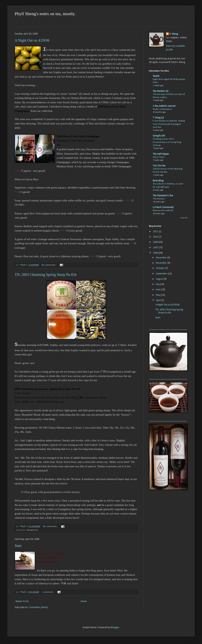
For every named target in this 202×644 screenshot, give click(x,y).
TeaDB (156, 76)
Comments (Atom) (38, 607)
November (162, 263)
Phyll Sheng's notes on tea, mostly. (45, 14)
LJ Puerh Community (163, 207)
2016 (156, 237)
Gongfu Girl (159, 136)
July (158, 284)
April (159, 300)
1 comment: (48, 592)
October (160, 268)
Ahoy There (159, 157)
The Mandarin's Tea (163, 196)
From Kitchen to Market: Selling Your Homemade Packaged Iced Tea (169, 124)
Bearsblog (158, 181)
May (158, 295)
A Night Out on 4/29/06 (32, 40)
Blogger (115, 627)
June (158, 290)
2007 (156, 248)
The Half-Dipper (161, 154)
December (162, 258)
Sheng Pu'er (32, 530)
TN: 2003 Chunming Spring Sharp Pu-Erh (46, 275)
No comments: (49, 265)
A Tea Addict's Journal (164, 106)
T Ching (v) (158, 118)
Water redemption (162, 109)
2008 (156, 242)
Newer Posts (22, 601)
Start (18, 546)
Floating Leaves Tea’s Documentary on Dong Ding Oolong (167, 142)
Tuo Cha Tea (159, 166)
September (162, 274)
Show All (184, 218)
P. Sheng (174, 34)
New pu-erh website (163, 210)
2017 (156, 232)
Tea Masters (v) (161, 91)
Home (84, 601)
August (160, 279)
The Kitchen (159, 199)
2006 (156, 253)
